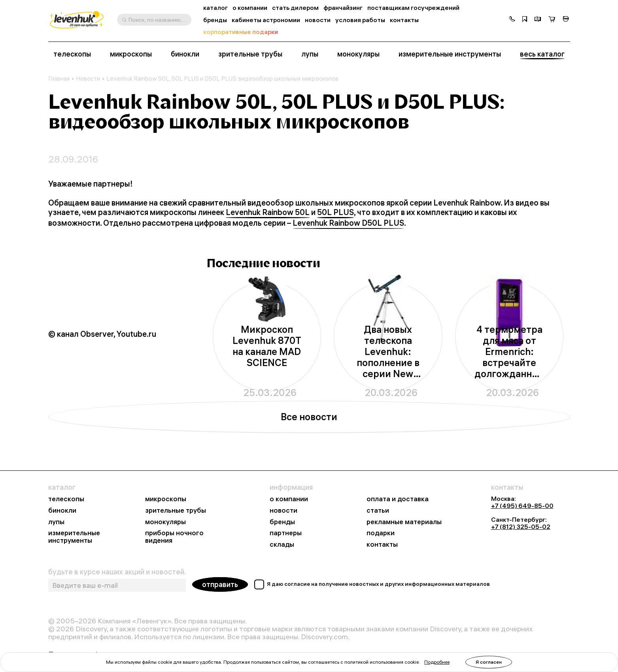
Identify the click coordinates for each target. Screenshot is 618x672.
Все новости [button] (309, 417)
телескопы (72, 54)
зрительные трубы (250, 54)
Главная (59, 79)
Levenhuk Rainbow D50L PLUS (348, 223)
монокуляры (358, 54)
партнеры (286, 533)
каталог (215, 8)
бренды (215, 20)
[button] (512, 20)
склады (282, 545)
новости (318, 20)
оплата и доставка (398, 499)
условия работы (360, 20)
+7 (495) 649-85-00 (522, 506)
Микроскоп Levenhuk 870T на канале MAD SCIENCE (267, 346)
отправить (220, 584)
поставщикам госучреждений (413, 8)
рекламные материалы (404, 522)
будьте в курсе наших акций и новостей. (117, 572)
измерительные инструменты (450, 54)
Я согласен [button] (489, 662)
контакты (404, 20)
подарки (381, 533)
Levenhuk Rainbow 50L (268, 212)
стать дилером (295, 8)
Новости (88, 79)
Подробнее (437, 662)
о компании (250, 8)
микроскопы (131, 54)
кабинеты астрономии (266, 20)
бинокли (185, 54)
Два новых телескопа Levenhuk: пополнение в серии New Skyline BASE (388, 351)
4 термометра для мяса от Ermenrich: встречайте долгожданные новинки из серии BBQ (509, 351)
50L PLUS (335, 212)
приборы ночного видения (174, 537)
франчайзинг (343, 8)
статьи (378, 511)
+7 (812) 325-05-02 (521, 527)
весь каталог (542, 54)
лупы (310, 54)
